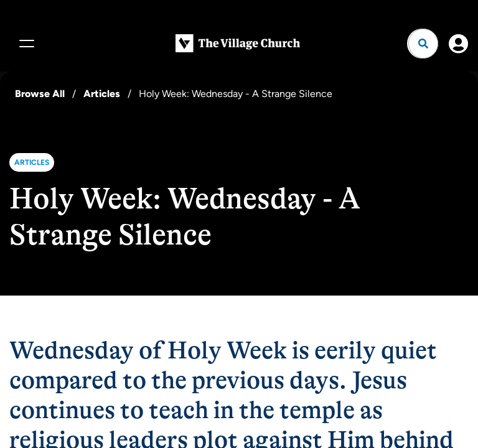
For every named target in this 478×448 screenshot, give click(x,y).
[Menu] (25, 44)
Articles (102, 94)
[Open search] (423, 44)
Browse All (40, 94)
